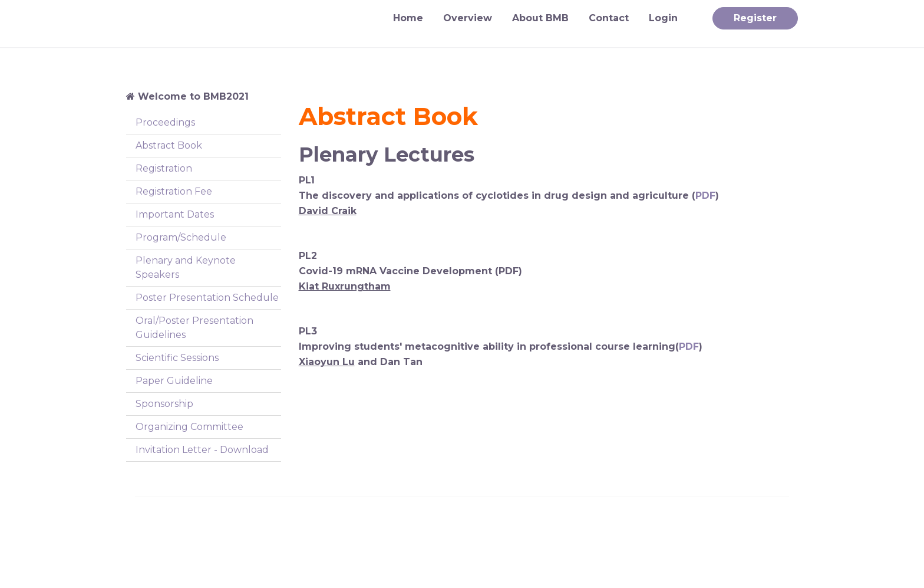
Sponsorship (164, 404)
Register (755, 18)
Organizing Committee (189, 427)
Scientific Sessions (177, 358)
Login (663, 18)
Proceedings (165, 122)
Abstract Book (169, 145)
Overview (468, 18)
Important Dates (175, 214)
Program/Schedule (181, 237)
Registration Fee (174, 191)
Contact (609, 18)
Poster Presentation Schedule (207, 298)
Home (408, 18)
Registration (164, 168)
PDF (705, 196)
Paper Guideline (174, 381)
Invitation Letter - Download (202, 450)
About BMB (540, 18)
